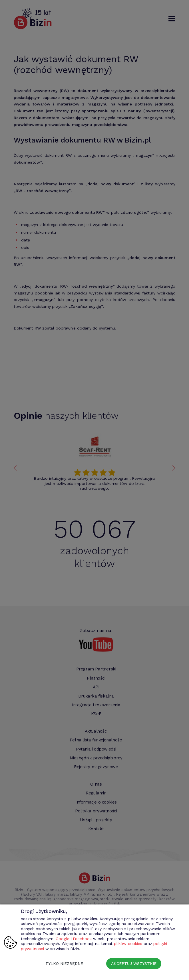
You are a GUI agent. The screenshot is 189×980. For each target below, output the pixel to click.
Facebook (82, 939)
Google (62, 939)
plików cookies (128, 944)
